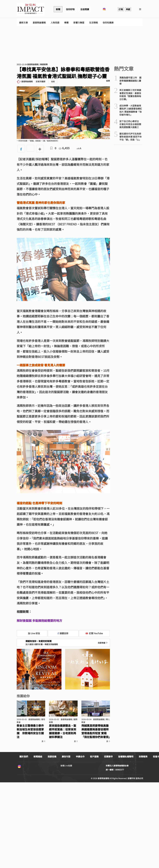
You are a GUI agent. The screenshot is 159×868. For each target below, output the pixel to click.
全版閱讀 (85, 9)
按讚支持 (63, 633)
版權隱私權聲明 (126, 756)
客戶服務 (94, 756)
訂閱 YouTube (94, 633)
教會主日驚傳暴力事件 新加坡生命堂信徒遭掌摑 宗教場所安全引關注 (30, 731)
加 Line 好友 (32, 633)
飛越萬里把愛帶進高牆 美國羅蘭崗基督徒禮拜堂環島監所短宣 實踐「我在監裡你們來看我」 (96, 731)
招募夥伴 (108, 756)
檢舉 (108, 81)
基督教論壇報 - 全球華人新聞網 (31, 9)
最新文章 (23, 23)
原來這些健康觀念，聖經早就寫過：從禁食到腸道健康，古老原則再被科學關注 (63, 731)
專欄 (66, 23)
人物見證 (55, 23)
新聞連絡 (38, 756)
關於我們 (24, 756)
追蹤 (53, 82)
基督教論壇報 (39, 23)
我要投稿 (52, 756)
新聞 (58, 9)
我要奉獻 (103, 643)
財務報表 (143, 756)
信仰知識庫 (108, 23)
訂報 (121, 9)
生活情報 (93, 23)
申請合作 (80, 756)
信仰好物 (70, 9)
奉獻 (128, 9)
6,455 (64, 148)
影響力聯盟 (79, 23)
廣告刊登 (66, 756)
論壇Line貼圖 (66, 766)
